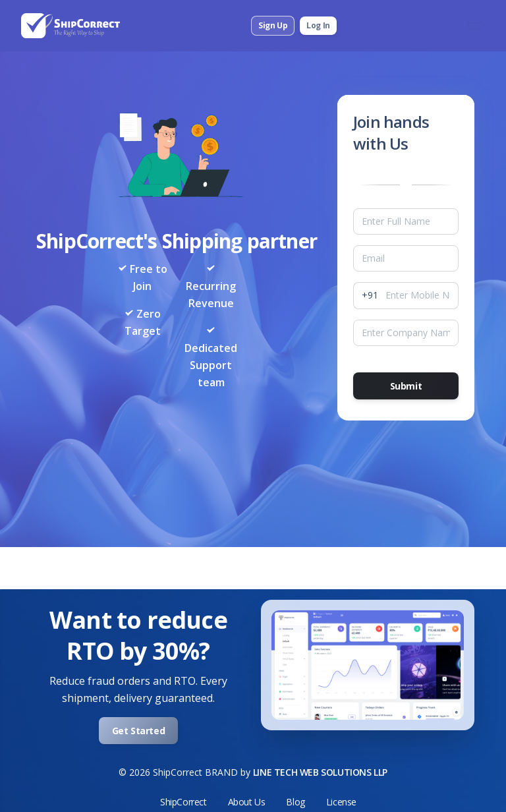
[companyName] (406, 333)
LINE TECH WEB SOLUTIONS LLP (320, 772)
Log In (318, 25)
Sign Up (273, 25)
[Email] (406, 258)
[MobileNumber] (422, 295)
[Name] (406, 221)
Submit (406, 386)
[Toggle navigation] (476, 26)
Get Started (139, 731)
